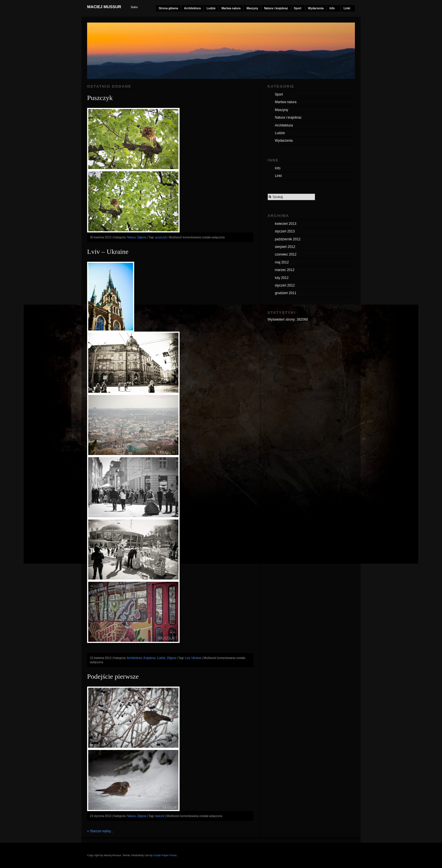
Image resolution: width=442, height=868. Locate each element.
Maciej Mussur (104, 7)
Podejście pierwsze (113, 676)
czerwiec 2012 (286, 254)
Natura (131, 237)
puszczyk (161, 237)
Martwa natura (231, 8)
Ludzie (211, 8)
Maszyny (252, 8)
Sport (298, 8)
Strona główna (168, 8)
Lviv (187, 658)
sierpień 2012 (285, 247)
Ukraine (196, 658)
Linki (347, 8)
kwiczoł (160, 816)
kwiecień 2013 (286, 224)
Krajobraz (150, 658)
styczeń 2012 (285, 285)
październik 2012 (288, 239)
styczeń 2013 (285, 231)
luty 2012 (282, 278)
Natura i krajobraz (276, 8)
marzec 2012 (285, 270)
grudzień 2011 (286, 293)
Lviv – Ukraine (108, 252)
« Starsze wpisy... (100, 831)
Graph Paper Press (165, 855)
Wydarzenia (316, 8)
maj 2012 (282, 262)
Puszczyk (100, 98)
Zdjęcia (142, 237)
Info (332, 8)
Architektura (192, 8)
